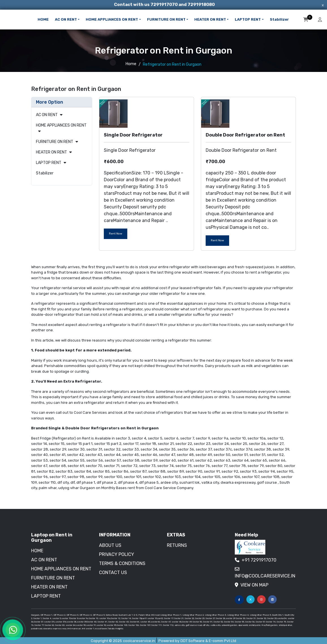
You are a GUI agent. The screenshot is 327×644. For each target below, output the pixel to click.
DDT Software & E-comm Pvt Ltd (208, 641)
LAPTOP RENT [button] (248, 19)
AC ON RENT (47, 115)
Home (131, 64)
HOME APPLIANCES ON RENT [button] (112, 19)
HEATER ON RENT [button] (210, 19)
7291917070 (164, 5)
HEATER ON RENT (51, 152)
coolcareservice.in (139, 641)
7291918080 (201, 5)
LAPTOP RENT (49, 163)
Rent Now (116, 234)
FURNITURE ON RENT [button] (166, 19)
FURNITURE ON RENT (55, 142)
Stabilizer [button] (279, 19)
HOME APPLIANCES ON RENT (61, 125)
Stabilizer (45, 173)
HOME (43, 19)
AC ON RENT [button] (66, 19)
